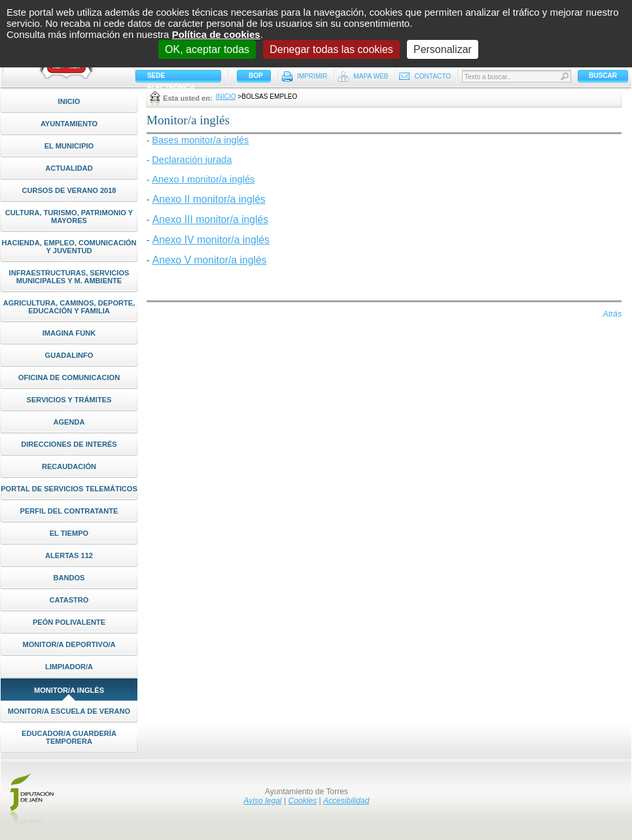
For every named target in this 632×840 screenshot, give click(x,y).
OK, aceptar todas (207, 49)
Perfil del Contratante (69, 511)
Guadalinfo (69, 355)
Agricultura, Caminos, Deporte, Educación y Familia (69, 307)
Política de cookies (216, 34)
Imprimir (312, 76)
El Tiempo (69, 533)
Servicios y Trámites (69, 400)
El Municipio (69, 146)
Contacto (432, 76)
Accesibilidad (346, 801)
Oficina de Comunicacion (69, 377)
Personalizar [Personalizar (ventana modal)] (443, 49)
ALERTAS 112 (69, 555)
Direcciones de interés (69, 444)
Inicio (69, 101)
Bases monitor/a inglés (200, 140)
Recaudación (69, 466)
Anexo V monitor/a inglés (210, 260)
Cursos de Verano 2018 (69, 190)
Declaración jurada (192, 160)
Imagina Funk (69, 333)
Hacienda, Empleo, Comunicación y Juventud (69, 247)
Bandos (69, 578)
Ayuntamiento (69, 124)
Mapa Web (371, 76)
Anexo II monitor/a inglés (209, 199)
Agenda (69, 422)
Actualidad (69, 168)
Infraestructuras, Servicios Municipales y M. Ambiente (69, 277)
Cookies (302, 801)
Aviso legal (262, 801)
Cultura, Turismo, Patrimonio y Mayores (69, 217)
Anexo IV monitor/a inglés (211, 240)
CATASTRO (69, 600)
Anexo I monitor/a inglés (203, 179)
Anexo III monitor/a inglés (210, 219)
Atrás (612, 314)
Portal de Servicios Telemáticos (69, 489)
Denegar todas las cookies (331, 49)
